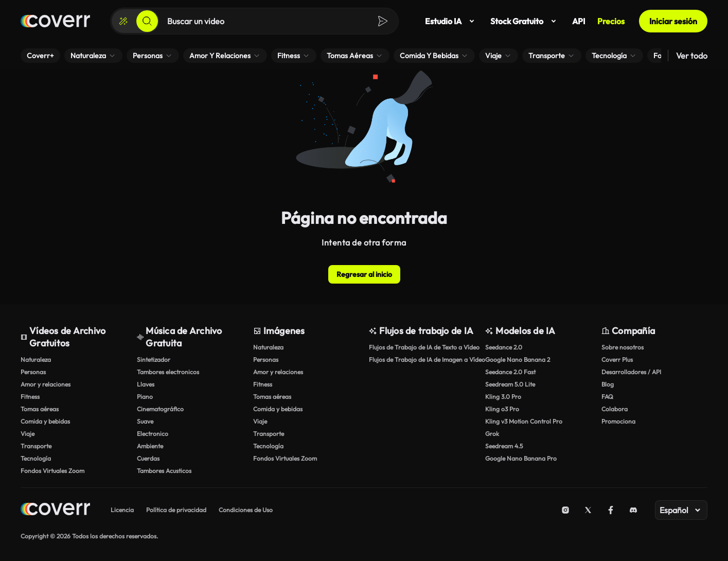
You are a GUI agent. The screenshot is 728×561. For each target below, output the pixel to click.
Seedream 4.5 (504, 446)
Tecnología (36, 458)
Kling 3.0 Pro (503, 397)
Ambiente (150, 446)
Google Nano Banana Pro (521, 458)
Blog (608, 384)
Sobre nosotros (623, 347)
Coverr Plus (617, 360)
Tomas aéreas (40, 409)
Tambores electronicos (168, 372)
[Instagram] (565, 510)
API (579, 21)
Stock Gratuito (525, 21)
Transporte (36, 446)
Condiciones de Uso (246, 510)
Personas (33, 372)
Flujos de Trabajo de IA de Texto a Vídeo (422, 347)
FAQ (607, 397)
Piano (145, 397)
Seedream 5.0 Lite (510, 384)
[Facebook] (611, 510)
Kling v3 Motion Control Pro (524, 421)
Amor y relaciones (46, 384)
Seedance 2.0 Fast (510, 372)
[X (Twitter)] (588, 510)
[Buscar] (147, 21)
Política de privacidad (176, 510)
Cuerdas (148, 458)
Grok (492, 434)
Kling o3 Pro (502, 409)
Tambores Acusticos (164, 471)
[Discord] (633, 510)
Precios (611, 21)
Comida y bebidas (45, 421)
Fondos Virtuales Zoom (52, 471)
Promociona (618, 421)
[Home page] (55, 510)
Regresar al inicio (364, 274)
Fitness (30, 397)
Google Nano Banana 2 (518, 360)
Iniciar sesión (673, 21)
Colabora (615, 409)
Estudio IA (451, 21)
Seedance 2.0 (504, 347)
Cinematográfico (160, 409)
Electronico (153, 434)
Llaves (146, 384)
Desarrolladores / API (631, 372)
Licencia (122, 510)
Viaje (28, 434)
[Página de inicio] (55, 21)
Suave (145, 421)
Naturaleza (36, 360)
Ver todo (692, 56)
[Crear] (123, 21)
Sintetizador (154, 360)
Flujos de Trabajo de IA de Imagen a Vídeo (422, 360)
